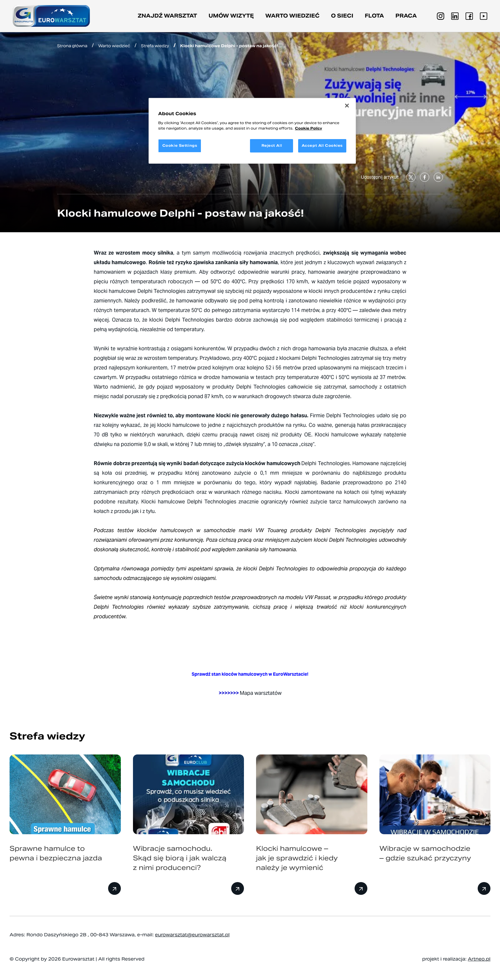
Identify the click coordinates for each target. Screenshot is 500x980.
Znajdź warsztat (167, 16)
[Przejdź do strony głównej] (51, 16)
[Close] (347, 106)
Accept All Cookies (322, 145)
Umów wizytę (231, 16)
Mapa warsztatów (261, 693)
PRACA (406, 16)
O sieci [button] (342, 16)
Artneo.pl (479, 959)
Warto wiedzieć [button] (292, 16)
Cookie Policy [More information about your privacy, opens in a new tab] (309, 128)
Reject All (272, 145)
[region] (252, 131)
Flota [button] (374, 16)
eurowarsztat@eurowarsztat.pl (192, 935)
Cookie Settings (180, 145)
